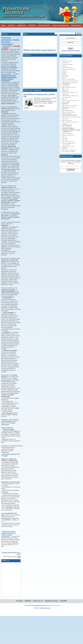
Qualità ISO (66, 102)
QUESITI (65, 104)
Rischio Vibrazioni (68, 133)
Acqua (64, 59)
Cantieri (65, 71)
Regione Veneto (6, 74)
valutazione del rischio (8, 290)
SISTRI (65, 148)
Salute (64, 137)
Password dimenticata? (74, 51)
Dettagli (27, 108)
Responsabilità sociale (69, 107)
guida (5, 456)
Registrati (64, 51)
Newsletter (64, 601)
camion (6, 492)
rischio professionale (9, 379)
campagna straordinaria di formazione (10, 67)
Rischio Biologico (68, 110)
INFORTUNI (66, 84)
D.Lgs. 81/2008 (6, 197)
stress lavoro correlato (9, 454)
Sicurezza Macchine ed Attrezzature (69, 144)
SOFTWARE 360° (44, 26)
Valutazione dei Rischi (69, 151)
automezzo (10, 507)
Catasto (65, 73)
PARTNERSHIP (76, 26)
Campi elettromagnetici (69, 69)
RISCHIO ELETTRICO (70, 115)
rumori (17, 398)
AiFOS (15, 84)
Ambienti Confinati (68, 64)
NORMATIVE (21, 26)
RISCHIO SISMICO (69, 128)
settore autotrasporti (8, 424)
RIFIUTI (65, 109)
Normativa (65, 91)
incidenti (13, 95)
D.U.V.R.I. (66, 76)
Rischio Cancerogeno (69, 112)
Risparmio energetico (69, 135)
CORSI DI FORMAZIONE (60, 26)
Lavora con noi (38, 601)
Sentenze (65, 138)
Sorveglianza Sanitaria (69, 150)
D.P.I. (64, 74)
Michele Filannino (46, 608)
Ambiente (65, 63)
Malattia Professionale (69, 87)
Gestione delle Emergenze (70, 82)
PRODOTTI (32, 26)
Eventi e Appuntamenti (69, 79)
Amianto (65, 66)
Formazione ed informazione (70, 81)
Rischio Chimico (67, 114)
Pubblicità (28, 601)
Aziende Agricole (67, 68)
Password (70, 42)
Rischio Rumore (67, 127)
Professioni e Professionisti (71, 100)
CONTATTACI (6, 29)
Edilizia (65, 77)
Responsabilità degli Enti (70, 105)
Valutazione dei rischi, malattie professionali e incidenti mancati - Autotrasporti (8, 534)
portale (3, 66)
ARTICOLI (11, 26)
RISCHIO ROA (67, 125)
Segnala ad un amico (51, 601)
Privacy (65, 99)
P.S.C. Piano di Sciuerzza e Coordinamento (70, 96)
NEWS (3, 26)
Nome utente (70, 38)
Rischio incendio (67, 120)
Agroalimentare (67, 61)
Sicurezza (65, 140)
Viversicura (5, 209)
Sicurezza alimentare (68, 142)
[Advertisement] (42, 579)
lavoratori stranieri (10, 169)
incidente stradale (8, 429)
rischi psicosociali (7, 413)
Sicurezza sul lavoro (69, 147)
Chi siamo (19, 601)
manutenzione (6, 518)
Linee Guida (66, 86)
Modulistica (66, 89)
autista (15, 431)
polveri (17, 408)
